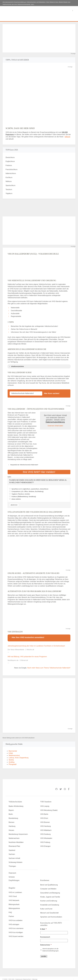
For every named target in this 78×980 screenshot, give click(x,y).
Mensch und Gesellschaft (49, 911)
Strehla (11, 758)
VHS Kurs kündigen (16, 931)
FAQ (10, 911)
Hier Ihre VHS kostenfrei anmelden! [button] (27, 636)
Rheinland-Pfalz (14, 844)
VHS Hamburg (46, 824)
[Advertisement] (39, 38)
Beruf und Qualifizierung (49, 883)
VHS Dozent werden (16, 935)
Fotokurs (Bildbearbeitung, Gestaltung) (24, 496)
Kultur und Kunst (46, 907)
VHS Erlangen (45, 844)
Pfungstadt (13, 763)
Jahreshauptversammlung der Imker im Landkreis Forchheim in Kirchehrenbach (36, 644)
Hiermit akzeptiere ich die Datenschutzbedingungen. (51, 948)
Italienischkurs (11, 173)
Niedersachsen (14, 836)
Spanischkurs (10, 185)
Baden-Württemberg (16, 804)
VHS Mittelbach (46, 828)
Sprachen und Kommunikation (51, 915)
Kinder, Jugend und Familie (50, 895)
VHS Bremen (45, 820)
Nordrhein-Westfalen (16, 840)
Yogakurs (9, 193)
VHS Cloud (13, 895)
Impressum (19, 977)
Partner (11, 915)
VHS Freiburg (45, 840)
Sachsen (12, 852)
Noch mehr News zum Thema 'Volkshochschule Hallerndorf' (49, 666)
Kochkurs (9, 177)
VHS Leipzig (45, 804)
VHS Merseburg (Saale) (49, 808)
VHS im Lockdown (15, 890)
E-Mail (43, 927)
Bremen (11, 820)
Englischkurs (10, 161)
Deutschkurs (10, 157)
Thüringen (12, 864)
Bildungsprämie (14, 907)
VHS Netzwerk (14, 899)
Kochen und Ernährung (49, 899)
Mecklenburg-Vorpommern (18, 832)
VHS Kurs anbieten (16, 919)
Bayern (11, 808)
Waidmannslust (14, 754)
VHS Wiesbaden (46, 836)
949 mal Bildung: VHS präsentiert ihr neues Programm (27, 655)
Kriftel (11, 751)
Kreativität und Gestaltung (50, 903)
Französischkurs (11, 169)
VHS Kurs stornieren (16, 927)
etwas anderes (16, 498)
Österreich (12, 871)
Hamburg (12, 824)
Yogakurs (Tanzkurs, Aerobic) (21, 493)
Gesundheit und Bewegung (50, 891)
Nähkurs (9, 181)
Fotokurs (9, 165)
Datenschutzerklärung (55, 422)
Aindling (12, 760)
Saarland (12, 848)
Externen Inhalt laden (55, 426)
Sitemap (35, 977)
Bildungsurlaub (14, 903)
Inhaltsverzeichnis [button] (16, 366)
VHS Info (11, 977)
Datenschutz (46, 943)
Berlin (11, 812)
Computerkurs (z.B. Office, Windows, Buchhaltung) (28, 490)
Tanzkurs (9, 189)
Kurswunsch (45, 935)
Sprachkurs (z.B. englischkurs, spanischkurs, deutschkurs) (30, 488)
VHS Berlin (44, 812)
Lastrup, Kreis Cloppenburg (19, 756)
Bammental (13, 749)
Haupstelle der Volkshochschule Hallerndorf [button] (23, 465)
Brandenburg (13, 816)
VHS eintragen (14, 923)
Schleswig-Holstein (15, 860)
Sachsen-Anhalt (14, 856)
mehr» (33, 4)
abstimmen (14, 504)
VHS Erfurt (44, 816)
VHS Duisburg (45, 832)
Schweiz (12, 875)
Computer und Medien (48, 887)
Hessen (11, 828)
